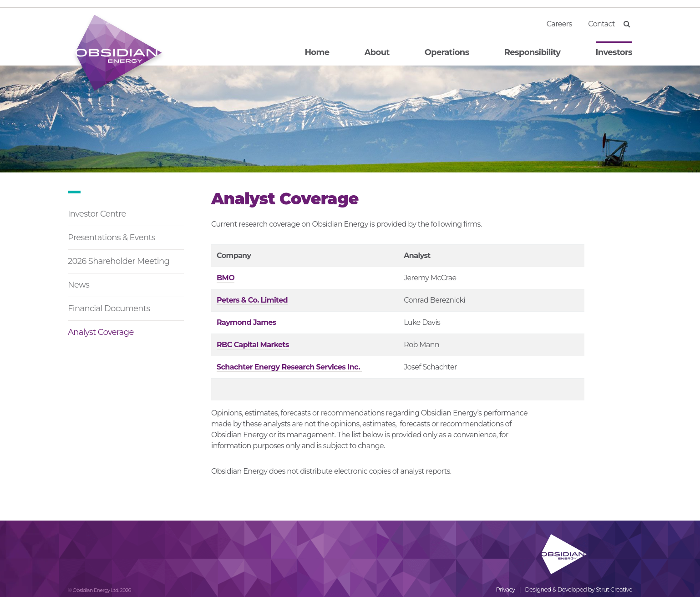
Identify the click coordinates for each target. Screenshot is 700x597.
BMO (226, 278)
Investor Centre (97, 214)
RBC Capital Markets (253, 345)
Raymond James (246, 322)
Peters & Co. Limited (252, 300)
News (79, 285)
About (377, 52)
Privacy (506, 589)
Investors (614, 52)
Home (317, 52)
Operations (447, 52)
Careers (559, 24)
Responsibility (533, 52)
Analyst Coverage (101, 332)
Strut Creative (614, 589)
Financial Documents (109, 309)
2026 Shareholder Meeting (119, 261)
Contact (601, 24)
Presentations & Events (112, 238)
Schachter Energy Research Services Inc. (289, 367)
